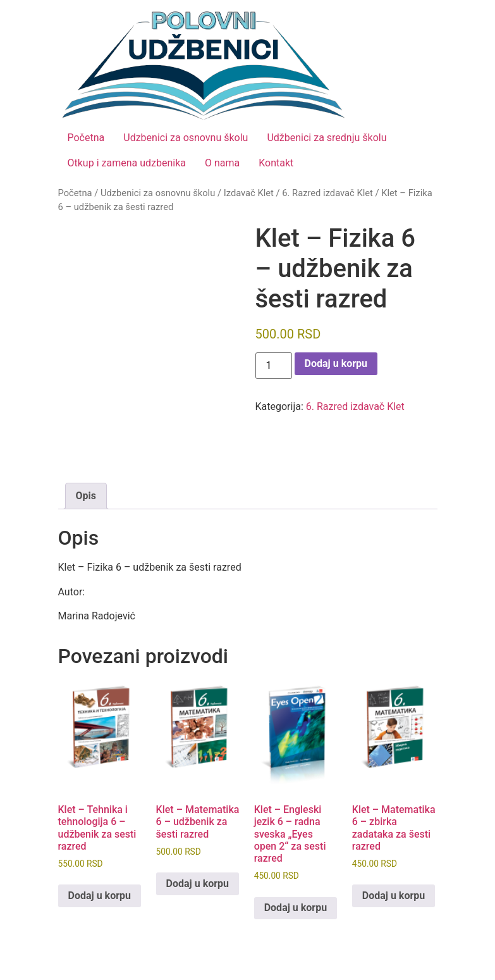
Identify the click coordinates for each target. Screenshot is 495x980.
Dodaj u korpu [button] (100, 896)
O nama (222, 163)
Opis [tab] (86, 496)
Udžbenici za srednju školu (327, 138)
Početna (86, 138)
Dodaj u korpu (336, 363)
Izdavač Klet (249, 193)
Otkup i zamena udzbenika (127, 163)
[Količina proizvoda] (274, 366)
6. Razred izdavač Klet (327, 193)
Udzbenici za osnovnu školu (186, 138)
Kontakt (276, 163)
